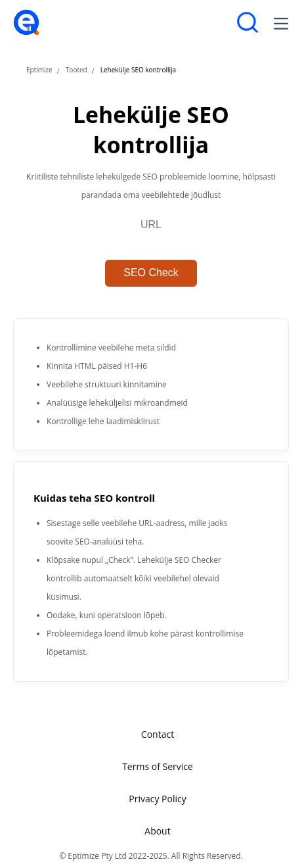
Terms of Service (158, 766)
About (157, 831)
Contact (158, 734)
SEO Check (151, 273)
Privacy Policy (157, 799)
